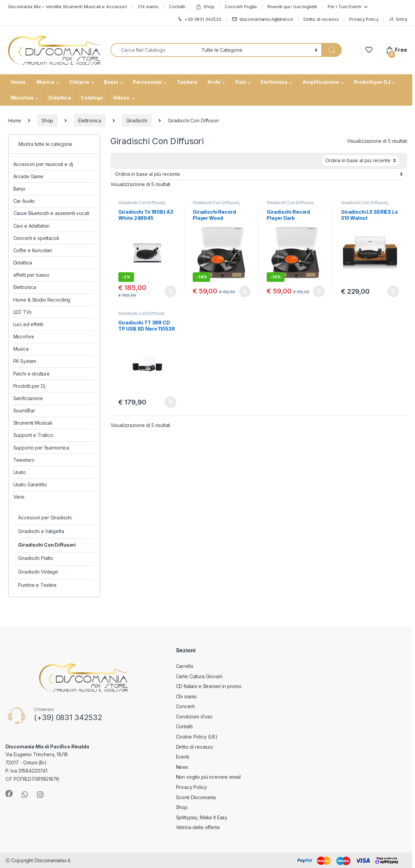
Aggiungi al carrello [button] (171, 291)
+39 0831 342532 (199, 19)
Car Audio (24, 201)
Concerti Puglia (241, 6)
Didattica (60, 98)
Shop (205, 7)
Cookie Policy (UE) (197, 737)
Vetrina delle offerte (198, 827)
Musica (45, 82)
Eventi (183, 757)
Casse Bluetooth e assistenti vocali (51, 213)
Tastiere (187, 82)
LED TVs (23, 312)
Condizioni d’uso (194, 717)
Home (18, 82)
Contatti (177, 6)
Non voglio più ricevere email (208, 777)
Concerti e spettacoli (36, 238)
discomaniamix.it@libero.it (262, 19)
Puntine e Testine (37, 585)
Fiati (240, 82)
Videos (121, 98)
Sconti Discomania (196, 797)
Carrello (185, 666)
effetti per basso (32, 275)
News (182, 767)
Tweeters (24, 460)
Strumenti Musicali (33, 423)
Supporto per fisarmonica (41, 448)
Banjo (19, 189)
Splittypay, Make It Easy (202, 817)
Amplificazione (321, 82)
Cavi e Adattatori (32, 226)
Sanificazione (28, 398)
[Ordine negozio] (361, 161)
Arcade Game (28, 176)
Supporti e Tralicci (33, 435)
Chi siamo (148, 6)
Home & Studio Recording (42, 300)
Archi (214, 82)
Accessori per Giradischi (45, 517)
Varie (19, 497)
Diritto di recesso (321, 19)
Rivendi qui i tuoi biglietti (292, 6)
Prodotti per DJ (372, 82)
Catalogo (92, 98)
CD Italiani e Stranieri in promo (209, 686)
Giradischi (137, 120)
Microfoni (22, 98)
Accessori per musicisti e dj (43, 164)
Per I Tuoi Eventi (344, 6)
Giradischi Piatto (36, 558)
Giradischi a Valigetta (41, 531)
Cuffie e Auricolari (33, 250)
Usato (20, 472)
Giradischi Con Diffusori (142, 203)
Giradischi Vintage (38, 572)
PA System (25, 361)
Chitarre (79, 82)
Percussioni (147, 82)
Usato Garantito (30, 484)
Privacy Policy (364, 19)
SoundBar (24, 410)
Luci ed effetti (28, 324)
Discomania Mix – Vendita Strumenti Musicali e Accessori (68, 6)
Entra (398, 19)
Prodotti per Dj (29, 386)
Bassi (111, 82)
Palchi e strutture (32, 374)
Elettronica (274, 82)
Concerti (185, 706)
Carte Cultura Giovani (199, 676)
